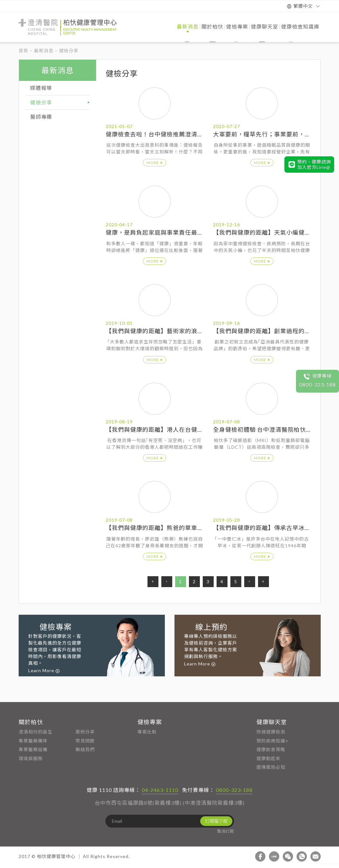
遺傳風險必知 (271, 767)
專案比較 (147, 732)
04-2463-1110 (160, 790)
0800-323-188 (234, 790)
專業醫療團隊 (33, 741)
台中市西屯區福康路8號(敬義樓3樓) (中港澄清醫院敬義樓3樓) (170, 803)
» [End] (263, 581)
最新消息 (44, 51)
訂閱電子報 (216, 821)
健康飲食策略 (271, 749)
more (153, 163)
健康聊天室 (272, 722)
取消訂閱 (226, 831)
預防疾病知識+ (272, 741)
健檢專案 (150, 722)
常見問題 (85, 741)
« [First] (153, 581)
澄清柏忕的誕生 (36, 732)
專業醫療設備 (33, 749)
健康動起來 (268, 758)
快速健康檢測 (271, 732)
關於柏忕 (31, 722)
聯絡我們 (85, 749)
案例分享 (85, 732)
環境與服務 (31, 758)
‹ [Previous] (167, 581)
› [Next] (250, 581)
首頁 (23, 51)
